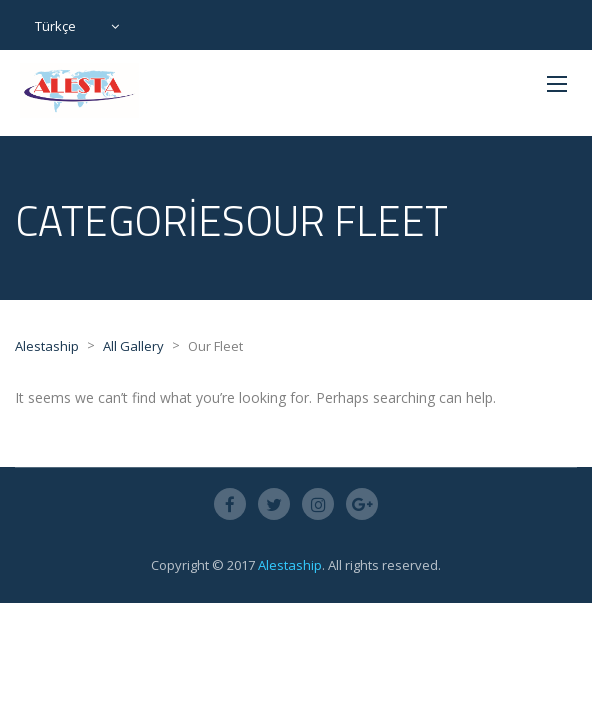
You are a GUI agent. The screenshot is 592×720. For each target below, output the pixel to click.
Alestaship (290, 565)
